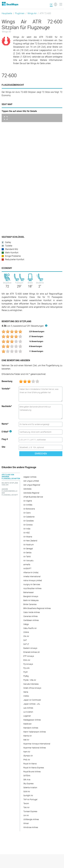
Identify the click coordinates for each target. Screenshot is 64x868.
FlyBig (26, 676)
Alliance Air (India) (31, 572)
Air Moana (28, 537)
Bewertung (7, 381)
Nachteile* (7, 406)
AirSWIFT (27, 569)
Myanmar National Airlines (35, 748)
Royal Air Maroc (30, 764)
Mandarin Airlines (31, 728)
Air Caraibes (29, 521)
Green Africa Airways (32, 688)
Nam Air (27, 752)
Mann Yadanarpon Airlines (35, 732)
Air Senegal (28, 549)
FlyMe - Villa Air (30, 680)
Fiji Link (26, 668)
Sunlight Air (28, 795)
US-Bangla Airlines (31, 819)
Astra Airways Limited (33, 580)
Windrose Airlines (31, 827)
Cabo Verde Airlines (32, 612)
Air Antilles (28, 505)
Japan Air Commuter (32, 700)
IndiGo (26, 696)
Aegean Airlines (30, 477)
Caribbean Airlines (31, 620)
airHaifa (27, 565)
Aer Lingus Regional (32, 485)
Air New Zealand (30, 541)
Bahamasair (29, 592)
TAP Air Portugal (30, 799)
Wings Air (32, 13)
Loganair (27, 716)
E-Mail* (7, 432)
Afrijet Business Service (33, 497)
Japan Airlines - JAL (32, 704)
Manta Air (28, 736)
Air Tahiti (27, 557)
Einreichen (41, 454)
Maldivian (27, 724)
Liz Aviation (28, 712)
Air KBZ (27, 533)
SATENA (27, 776)
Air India (27, 529)
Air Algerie (28, 501)
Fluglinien (20, 13)
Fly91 (26, 672)
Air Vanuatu (28, 561)
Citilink (26, 632)
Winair (26, 823)
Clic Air (26, 636)
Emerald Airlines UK (32, 652)
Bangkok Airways (31, 596)
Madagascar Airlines (32, 720)
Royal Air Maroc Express (34, 768)
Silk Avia (27, 780)
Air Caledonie (29, 517)
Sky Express (28, 784)
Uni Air (26, 815)
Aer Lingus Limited (31, 481)
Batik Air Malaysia (31, 600)
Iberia (26, 692)
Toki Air (26, 807)
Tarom (26, 803)
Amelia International (32, 576)
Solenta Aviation (30, 788)
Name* (5, 424)
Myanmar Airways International (37, 744)
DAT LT (26, 644)
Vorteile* (6, 389)
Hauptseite (7, 13)
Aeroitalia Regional (31, 493)
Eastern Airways (30, 648)
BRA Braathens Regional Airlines (37, 608)
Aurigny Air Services (32, 584)
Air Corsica (28, 525)
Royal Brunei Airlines (32, 772)
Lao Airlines (28, 708)
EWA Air (27, 660)
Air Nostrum (29, 545)
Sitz (3, 447)
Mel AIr (26, 740)
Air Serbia (27, 553)
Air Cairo (27, 513)
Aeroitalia (27, 489)
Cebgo (26, 624)
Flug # (5, 439)
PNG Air (27, 760)
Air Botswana (29, 509)
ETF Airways (29, 656)
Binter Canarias (30, 604)
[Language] (53, 4)
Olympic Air (28, 756)
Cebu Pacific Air (30, 628)
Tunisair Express (30, 811)
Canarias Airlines (30, 616)
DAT (25, 640)
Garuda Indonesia (31, 684)
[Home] (10, 4)
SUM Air (27, 792)
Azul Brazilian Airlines (32, 588)
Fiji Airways (28, 664)
